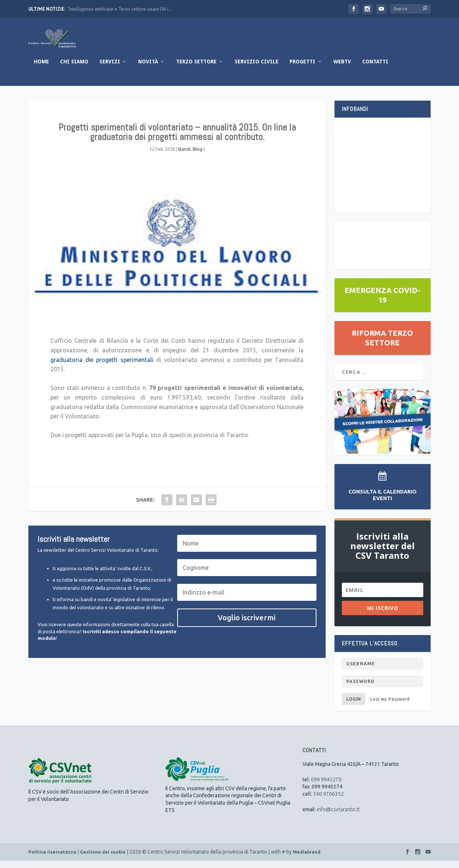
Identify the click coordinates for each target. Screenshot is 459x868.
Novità (148, 69)
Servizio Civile (257, 69)
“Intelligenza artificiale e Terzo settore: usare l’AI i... (120, 9)
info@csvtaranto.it (338, 817)
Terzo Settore (196, 69)
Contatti (375, 69)
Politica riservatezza (52, 859)
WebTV (342, 69)
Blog (198, 156)
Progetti (302, 69)
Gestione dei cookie (103, 859)
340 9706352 (328, 801)
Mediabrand (307, 859)
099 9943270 (326, 787)
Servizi (110, 69)
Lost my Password (390, 706)
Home (41, 69)
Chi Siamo (74, 69)
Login (353, 706)
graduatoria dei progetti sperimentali (102, 367)
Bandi (184, 156)
